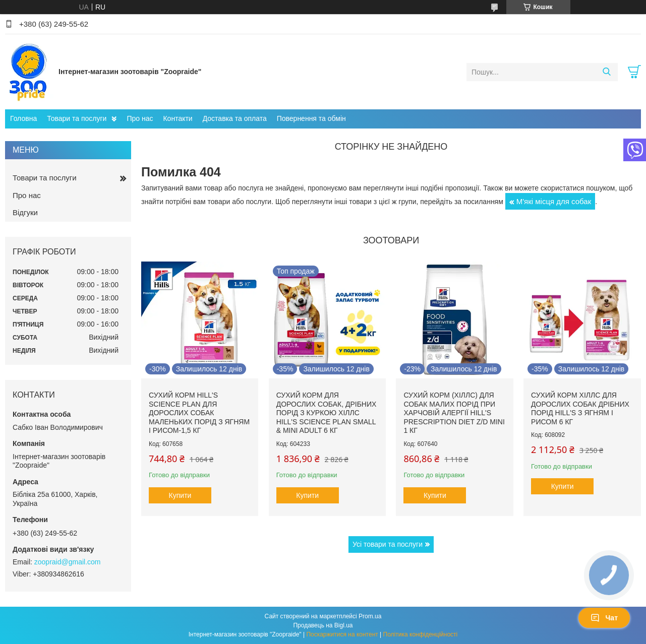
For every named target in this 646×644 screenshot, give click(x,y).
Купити (180, 495)
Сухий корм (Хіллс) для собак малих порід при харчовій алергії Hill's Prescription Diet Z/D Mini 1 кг (454, 413)
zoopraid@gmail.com (68, 562)
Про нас (140, 118)
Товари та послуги (77, 118)
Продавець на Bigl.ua (323, 625)
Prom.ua (370, 616)
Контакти (178, 118)
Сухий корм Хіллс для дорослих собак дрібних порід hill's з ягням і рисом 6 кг (580, 408)
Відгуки (25, 212)
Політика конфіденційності (421, 634)
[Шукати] (606, 72)
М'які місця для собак (554, 201)
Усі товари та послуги (388, 544)
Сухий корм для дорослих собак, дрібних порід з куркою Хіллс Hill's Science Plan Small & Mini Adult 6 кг (327, 413)
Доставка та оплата (235, 118)
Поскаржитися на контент (342, 634)
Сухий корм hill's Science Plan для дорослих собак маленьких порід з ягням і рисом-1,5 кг (199, 413)
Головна (23, 118)
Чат (604, 618)
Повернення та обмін (311, 118)
